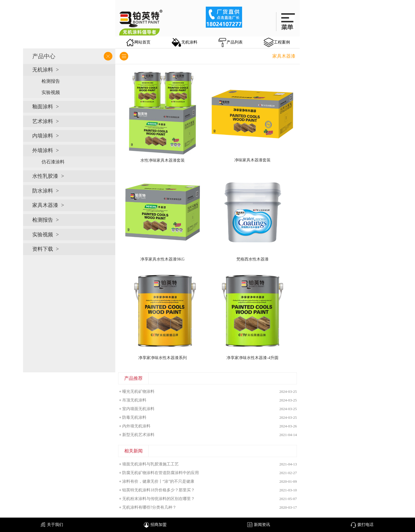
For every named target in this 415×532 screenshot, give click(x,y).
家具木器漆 (45, 205)
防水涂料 (43, 191)
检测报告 (51, 81)
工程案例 (277, 42)
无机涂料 (185, 42)
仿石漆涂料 (53, 162)
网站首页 (138, 43)
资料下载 (43, 249)
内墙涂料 (43, 136)
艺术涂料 (43, 121)
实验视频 (51, 92)
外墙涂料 (43, 150)
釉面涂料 (43, 107)
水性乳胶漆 (45, 176)
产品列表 (231, 43)
